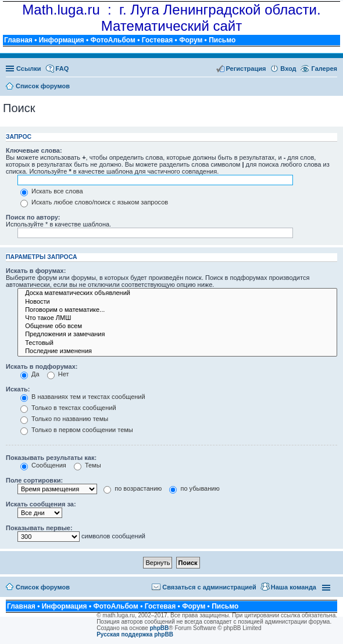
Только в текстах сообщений (68, 408)
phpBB (160, 628)
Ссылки (29, 69)
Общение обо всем (177, 326)
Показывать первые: (39, 528)
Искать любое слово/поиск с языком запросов (94, 202)
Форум (191, 40)
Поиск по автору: (33, 217)
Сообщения (43, 465)
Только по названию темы (64, 419)
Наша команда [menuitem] (294, 587)
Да (30, 374)
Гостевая (158, 40)
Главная (18, 40)
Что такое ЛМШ (177, 318)
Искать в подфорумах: (42, 366)
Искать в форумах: (36, 271)
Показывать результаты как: (51, 458)
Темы (87, 465)
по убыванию (194, 488)
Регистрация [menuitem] (246, 69)
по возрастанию (133, 488)
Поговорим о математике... (177, 310)
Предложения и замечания (177, 334)
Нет (58, 374)
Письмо (222, 40)
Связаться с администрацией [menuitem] (209, 587)
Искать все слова (52, 191)
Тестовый (177, 343)
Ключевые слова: (34, 150)
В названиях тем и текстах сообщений (83, 397)
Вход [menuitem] (288, 69)
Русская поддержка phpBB (135, 634)
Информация (62, 40)
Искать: (18, 389)
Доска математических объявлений (177, 293)
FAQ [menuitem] (62, 69)
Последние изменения (177, 351)
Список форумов (43, 587)
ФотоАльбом (112, 40)
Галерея (324, 69)
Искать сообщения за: (41, 504)
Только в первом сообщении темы (77, 430)
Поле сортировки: (34, 480)
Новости (177, 302)
